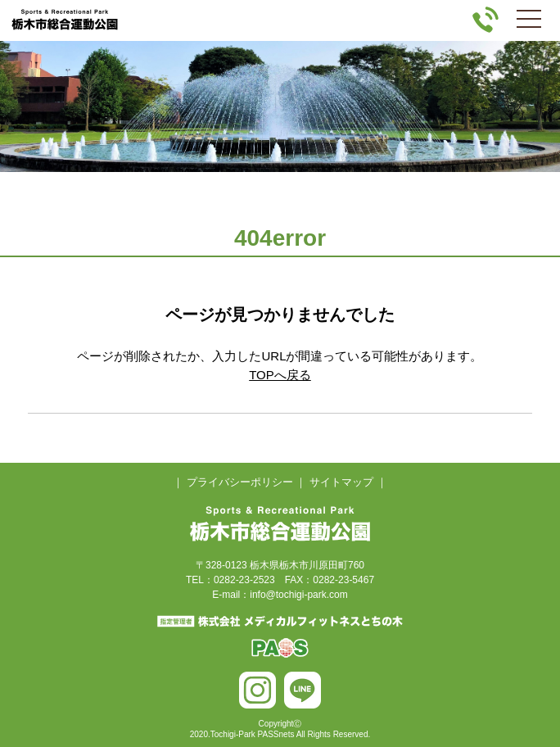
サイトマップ (341, 482)
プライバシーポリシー (240, 482)
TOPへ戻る (280, 375)
